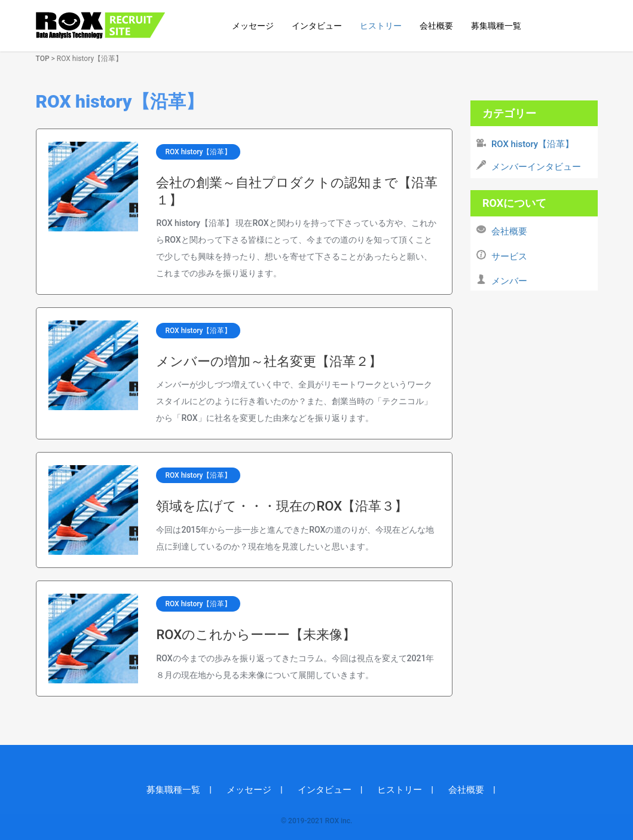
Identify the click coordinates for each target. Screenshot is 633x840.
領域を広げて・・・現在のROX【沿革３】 (282, 506)
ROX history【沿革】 (198, 152)
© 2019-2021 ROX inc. (317, 821)
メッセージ (253, 26)
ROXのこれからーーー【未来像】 (256, 635)
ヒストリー (381, 26)
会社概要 (436, 26)
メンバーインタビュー (536, 167)
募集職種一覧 (496, 26)
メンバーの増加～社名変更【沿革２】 (269, 361)
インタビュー (317, 26)
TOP (43, 59)
